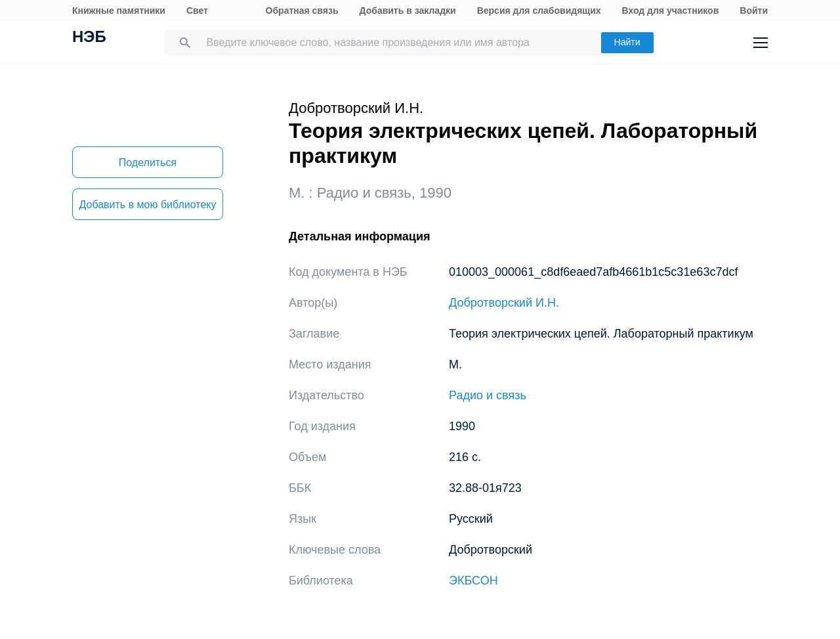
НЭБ (89, 38)
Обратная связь (302, 11)
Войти (754, 11)
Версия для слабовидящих (539, 11)
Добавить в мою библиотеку (147, 205)
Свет (197, 11)
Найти (627, 42)
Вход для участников (671, 11)
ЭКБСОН (473, 581)
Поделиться (148, 163)
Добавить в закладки (408, 11)
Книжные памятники (119, 11)
